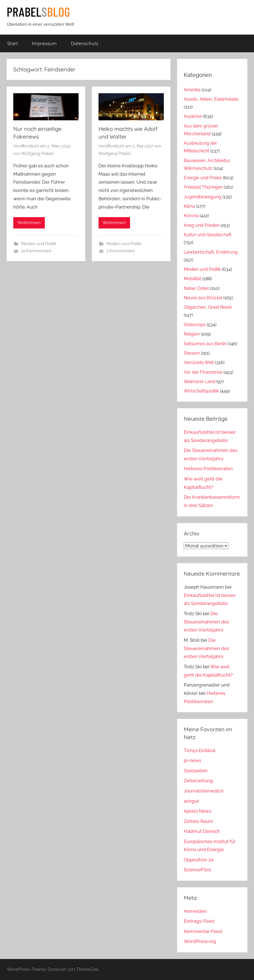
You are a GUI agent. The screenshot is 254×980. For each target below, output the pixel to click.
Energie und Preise (203, 178)
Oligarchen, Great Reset (208, 307)
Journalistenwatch (204, 791)
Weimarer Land (199, 382)
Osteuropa (195, 325)
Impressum (44, 43)
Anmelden (195, 911)
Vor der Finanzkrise (203, 372)
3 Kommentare (121, 251)
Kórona (191, 216)
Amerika (192, 90)
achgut (191, 801)
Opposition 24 (199, 860)
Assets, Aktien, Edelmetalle (211, 99)
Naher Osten (196, 288)
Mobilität (192, 279)
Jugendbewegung (203, 197)
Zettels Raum (198, 821)
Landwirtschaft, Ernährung (211, 252)
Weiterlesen (29, 223)
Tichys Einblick (200, 750)
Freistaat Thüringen (203, 187)
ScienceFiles (197, 870)
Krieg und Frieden (202, 225)
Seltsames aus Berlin (205, 344)
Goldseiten (196, 771)
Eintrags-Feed (199, 921)
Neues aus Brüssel (203, 298)
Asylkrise (193, 116)
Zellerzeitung (198, 781)
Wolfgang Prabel (37, 154)
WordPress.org (200, 941)
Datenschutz (85, 43)
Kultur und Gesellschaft (208, 235)
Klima (189, 206)
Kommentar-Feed (203, 931)
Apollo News (198, 811)
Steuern (192, 353)
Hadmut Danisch (202, 831)
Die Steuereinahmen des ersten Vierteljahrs (206, 622)
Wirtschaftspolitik (201, 391)
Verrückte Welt (199, 362)
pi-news (192, 760)
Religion (192, 334)
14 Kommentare (36, 251)
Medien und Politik (39, 244)
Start (13, 43)
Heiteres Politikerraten (208, 469)
